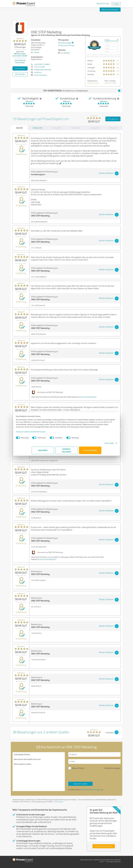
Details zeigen (94, 445)
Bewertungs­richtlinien (87, 860)
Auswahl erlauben (66, 453)
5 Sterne (107, 40)
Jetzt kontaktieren (110, 10)
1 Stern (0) (113, 128)
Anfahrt (37, 52)
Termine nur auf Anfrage (66, 45)
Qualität (90, 61)
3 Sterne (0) (76, 128)
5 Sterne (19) (37, 128)
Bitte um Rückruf (78, 768)
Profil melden (59, 802)
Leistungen (91, 67)
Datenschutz (109, 860)
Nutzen (90, 64)
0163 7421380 (39, 67)
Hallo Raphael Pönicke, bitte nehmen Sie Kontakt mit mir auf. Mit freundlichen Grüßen (39, 772)
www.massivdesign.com (88, 397)
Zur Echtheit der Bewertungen (20, 61)
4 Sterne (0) (56, 128)
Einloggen (116, 4)
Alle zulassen (90, 453)
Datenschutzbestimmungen (51, 434)
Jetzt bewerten (20, 68)
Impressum (36, 434)
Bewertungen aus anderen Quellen (20, 55)
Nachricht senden (80, 784)
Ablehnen (43, 453)
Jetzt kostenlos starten (104, 846)
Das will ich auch (103, 3)
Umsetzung (91, 71)
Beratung (91, 74)
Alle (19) (19, 128)
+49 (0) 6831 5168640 (42, 64)
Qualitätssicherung (99, 860)
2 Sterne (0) (95, 128)
